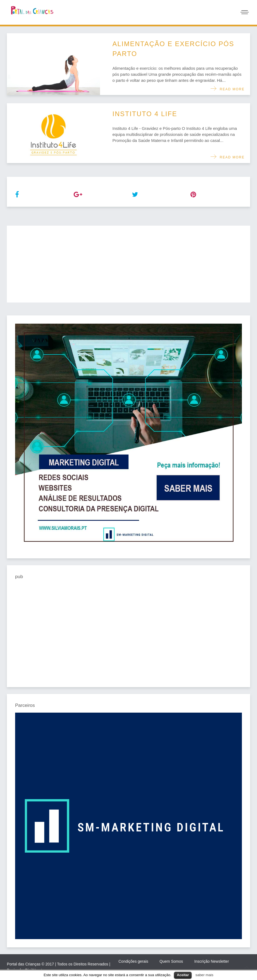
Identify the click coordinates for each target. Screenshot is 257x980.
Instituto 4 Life (145, 114)
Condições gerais (133, 961)
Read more (231, 89)
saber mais (204, 975)
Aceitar (183, 975)
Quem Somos (171, 961)
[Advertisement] (128, 264)
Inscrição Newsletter (212, 961)
